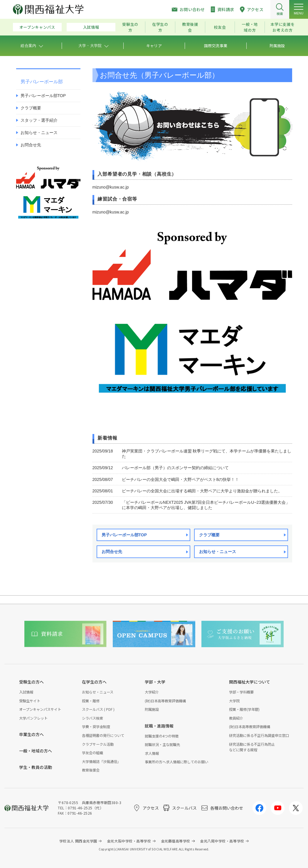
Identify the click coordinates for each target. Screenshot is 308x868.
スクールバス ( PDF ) (98, 709)
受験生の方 (130, 27)
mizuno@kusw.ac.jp (111, 187)
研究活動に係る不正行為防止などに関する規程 (252, 747)
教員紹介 (236, 718)
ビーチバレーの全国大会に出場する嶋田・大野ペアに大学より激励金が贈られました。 (202, 491)
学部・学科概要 (241, 692)
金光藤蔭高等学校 (176, 841)
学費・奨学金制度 (96, 727)
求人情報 (152, 753)
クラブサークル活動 (98, 744)
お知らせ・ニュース (218, 552)
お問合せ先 (112, 552)
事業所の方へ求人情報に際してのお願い (176, 762)
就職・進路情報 (159, 726)
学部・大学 (155, 682)
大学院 (234, 701)
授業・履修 (91, 701)
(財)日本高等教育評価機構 (165, 701)
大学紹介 (152, 692)
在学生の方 (160, 27)
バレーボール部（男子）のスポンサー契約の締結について (175, 468)
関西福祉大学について (250, 682)
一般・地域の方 (250, 27)
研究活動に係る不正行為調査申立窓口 (259, 735)
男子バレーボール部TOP (124, 535)
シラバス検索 (92, 718)
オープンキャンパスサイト (40, 709)
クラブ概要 (209, 535)
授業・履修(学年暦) (244, 709)
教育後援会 (190, 27)
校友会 (220, 27)
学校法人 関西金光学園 (78, 841)
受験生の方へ (31, 682)
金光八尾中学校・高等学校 (222, 841)
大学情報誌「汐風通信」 (101, 762)
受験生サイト (30, 701)
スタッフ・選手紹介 (39, 120)
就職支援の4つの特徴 (162, 736)
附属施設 (152, 709)
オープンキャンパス (37, 27)
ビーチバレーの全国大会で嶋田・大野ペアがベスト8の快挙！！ (181, 479)
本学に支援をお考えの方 (282, 27)
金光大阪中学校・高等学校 (129, 841)
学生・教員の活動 (36, 767)
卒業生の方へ (31, 734)
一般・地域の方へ (36, 751)
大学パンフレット (33, 718)
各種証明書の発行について (103, 735)
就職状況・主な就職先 (162, 745)
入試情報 (91, 27)
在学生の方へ (94, 682)
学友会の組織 (92, 753)
